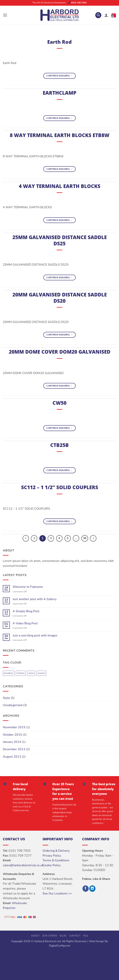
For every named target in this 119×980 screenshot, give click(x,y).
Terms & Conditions (56, 860)
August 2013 (12, 757)
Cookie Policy (52, 865)
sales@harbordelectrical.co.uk (23, 865)
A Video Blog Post (25, 623)
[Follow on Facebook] (86, 889)
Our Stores (50, 936)
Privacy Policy (52, 856)
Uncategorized (13, 705)
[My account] (106, 15)
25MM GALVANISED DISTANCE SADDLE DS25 (60, 240)
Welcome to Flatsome (28, 587)
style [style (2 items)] (31, 673)
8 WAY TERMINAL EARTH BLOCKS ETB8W (60, 135)
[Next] (93, 538)
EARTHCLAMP (59, 93)
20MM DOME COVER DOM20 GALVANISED (60, 352)
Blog (63, 936)
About (35, 936)
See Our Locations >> (57, 893)
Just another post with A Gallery (35, 599)
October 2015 (12, 735)
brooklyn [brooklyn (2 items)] (9, 673)
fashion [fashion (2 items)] (21, 673)
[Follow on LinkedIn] (92, 889)
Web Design (96, 941)
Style (6, 698)
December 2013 (14, 749)
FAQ (85, 936)
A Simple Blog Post (26, 611)
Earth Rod (59, 42)
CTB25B (59, 445)
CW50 (59, 403)
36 (85, 538)
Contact (75, 936)
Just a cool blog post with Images (35, 636)
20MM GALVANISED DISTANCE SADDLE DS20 (60, 298)
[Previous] (26, 538)
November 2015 (14, 727)
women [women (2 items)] (41, 673)
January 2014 (12, 742)
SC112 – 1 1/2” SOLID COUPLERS (60, 487)
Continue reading (59, 76)
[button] (5, 15)
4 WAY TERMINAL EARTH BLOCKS (60, 186)
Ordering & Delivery (56, 851)
